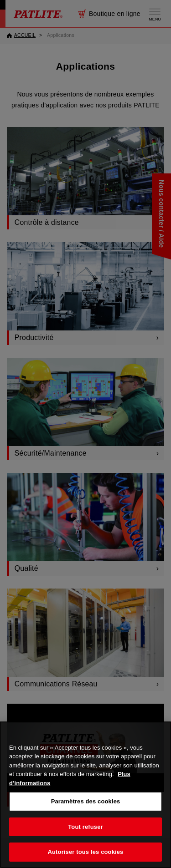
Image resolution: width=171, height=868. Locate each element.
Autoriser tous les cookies (86, 852)
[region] (85, 795)
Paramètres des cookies (86, 801)
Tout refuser (85, 827)
